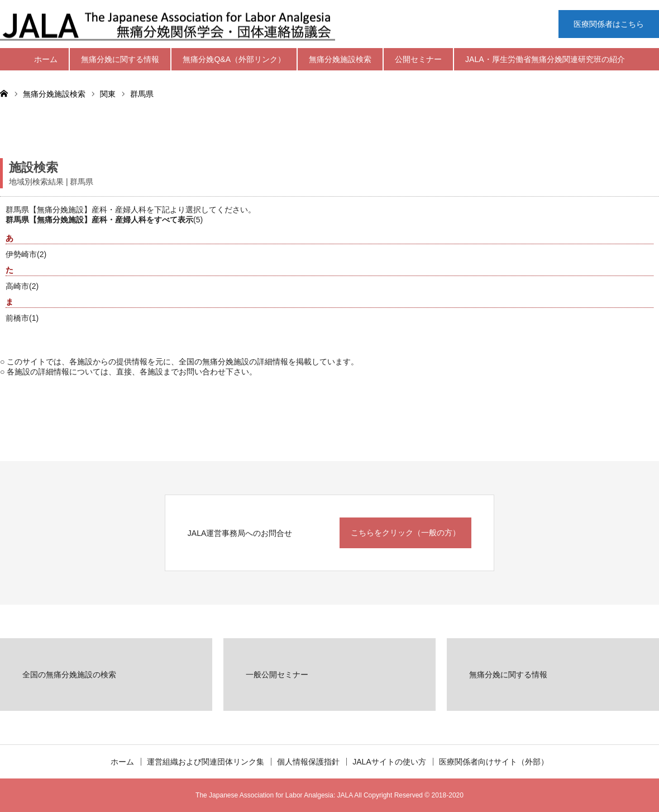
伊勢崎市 (21, 254)
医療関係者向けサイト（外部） (494, 762)
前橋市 (17, 318)
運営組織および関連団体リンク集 (206, 762)
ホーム (46, 59)
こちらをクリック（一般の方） (405, 533)
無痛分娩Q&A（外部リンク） (234, 59)
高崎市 (17, 286)
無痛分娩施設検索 (340, 59)
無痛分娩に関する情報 (120, 59)
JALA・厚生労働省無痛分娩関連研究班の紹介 (545, 59)
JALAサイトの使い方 (389, 762)
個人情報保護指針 (308, 762)
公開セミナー (418, 59)
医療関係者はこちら (609, 24)
